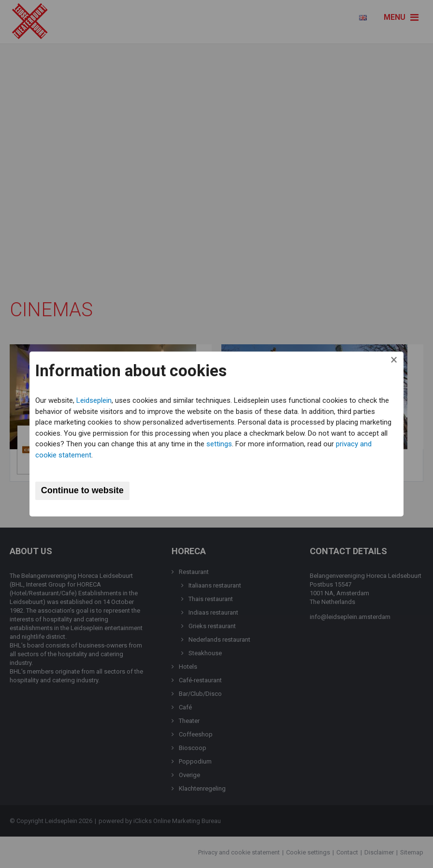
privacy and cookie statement (85, 455)
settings (263, 444)
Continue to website (85, 490)
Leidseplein (97, 400)
